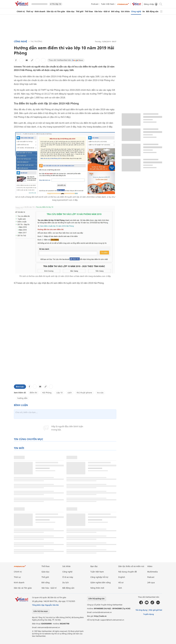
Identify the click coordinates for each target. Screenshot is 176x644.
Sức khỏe (125, 11)
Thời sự (30, 11)
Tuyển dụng (149, 614)
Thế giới (80, 11)
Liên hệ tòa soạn (41, 611)
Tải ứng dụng (141, 610)
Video (150, 566)
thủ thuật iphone (84, 393)
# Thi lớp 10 (56, 4)
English (122, 577)
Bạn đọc (94, 566)
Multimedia (152, 572)
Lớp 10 (59, 393)
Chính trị (21, 11)
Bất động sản (152, 11)
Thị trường (36, 41)
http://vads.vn (100, 616)
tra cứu (100, 393)
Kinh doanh (40, 11)
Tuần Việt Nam (108, 4)
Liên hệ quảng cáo (96, 598)
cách (70, 393)
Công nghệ (136, 11)
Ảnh (120, 588)
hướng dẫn (22, 398)
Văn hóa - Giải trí (102, 11)
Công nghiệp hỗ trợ (99, 577)
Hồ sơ (121, 582)
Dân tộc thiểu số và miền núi (131, 566)
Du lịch (66, 582)
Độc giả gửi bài (156, 610)
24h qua (151, 582)
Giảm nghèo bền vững (101, 582)
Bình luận (20, 387)
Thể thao (89, 11)
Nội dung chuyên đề (128, 572)
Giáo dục (70, 11)
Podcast (95, 4)
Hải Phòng (47, 393)
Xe (144, 11)
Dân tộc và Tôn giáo (56, 11)
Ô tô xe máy (68, 577)
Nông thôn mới (97, 588)
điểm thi (33, 393)
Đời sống (115, 11)
